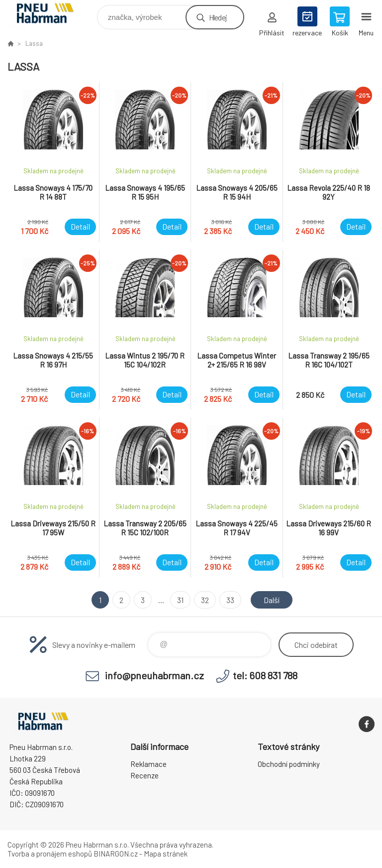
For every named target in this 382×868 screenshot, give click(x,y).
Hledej (218, 17)
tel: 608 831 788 (265, 675)
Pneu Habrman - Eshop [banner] (51, 15)
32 (205, 600)
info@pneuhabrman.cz (154, 675)
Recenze (144, 775)
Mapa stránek (166, 854)
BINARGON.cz (116, 854)
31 (180, 600)
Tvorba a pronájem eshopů (50, 854)
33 (230, 600)
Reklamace (148, 764)
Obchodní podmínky (289, 764)
